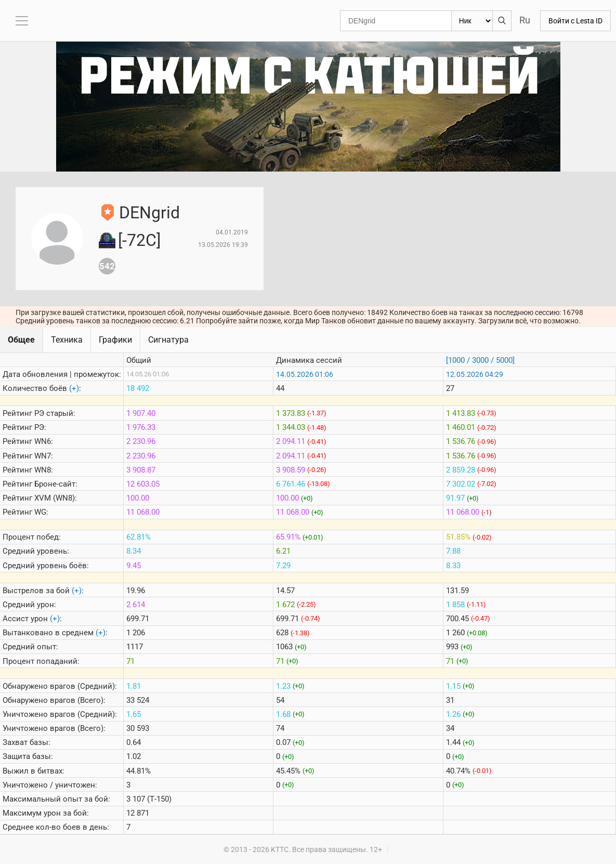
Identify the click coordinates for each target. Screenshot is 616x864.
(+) (74, 388)
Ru (525, 20)
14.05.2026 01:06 (305, 374)
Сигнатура (168, 340)
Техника (67, 340)
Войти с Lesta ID (575, 21)
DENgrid (149, 213)
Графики (115, 340)
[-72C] (139, 240)
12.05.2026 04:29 (475, 374)
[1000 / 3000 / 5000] (480, 360)
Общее (21, 340)
